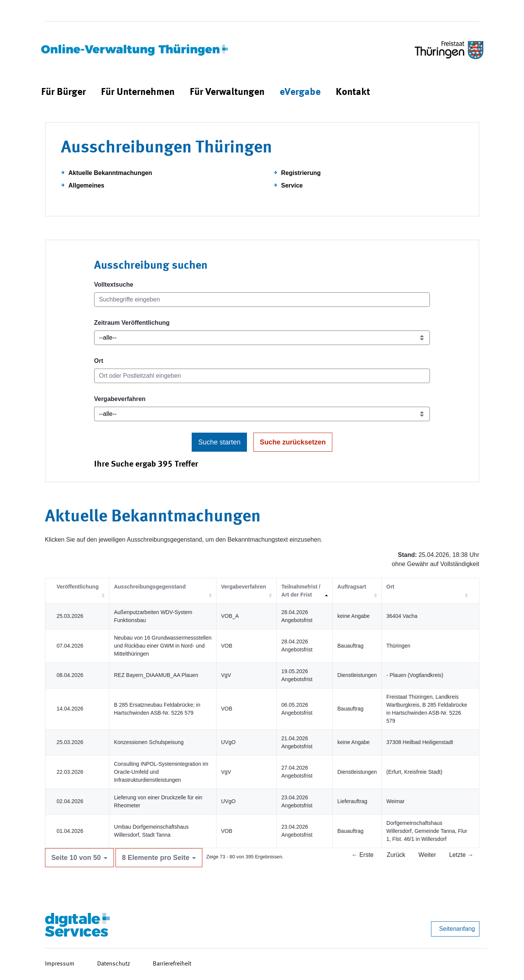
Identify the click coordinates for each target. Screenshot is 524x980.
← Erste (362, 855)
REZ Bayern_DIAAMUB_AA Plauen (156, 675)
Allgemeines (87, 185)
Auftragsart (352, 587)
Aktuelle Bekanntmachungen (111, 173)
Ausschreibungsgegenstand (150, 587)
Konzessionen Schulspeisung (149, 742)
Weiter (427, 855)
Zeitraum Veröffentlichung (132, 323)
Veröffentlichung (78, 587)
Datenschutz (114, 964)
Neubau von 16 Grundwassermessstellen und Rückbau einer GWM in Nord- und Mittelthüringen (163, 646)
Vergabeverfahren (120, 399)
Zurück (396, 855)
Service (292, 185)
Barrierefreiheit (172, 964)
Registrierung (301, 173)
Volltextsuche (114, 285)
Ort (99, 361)
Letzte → (461, 855)
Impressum (60, 964)
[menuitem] (63, 92)
